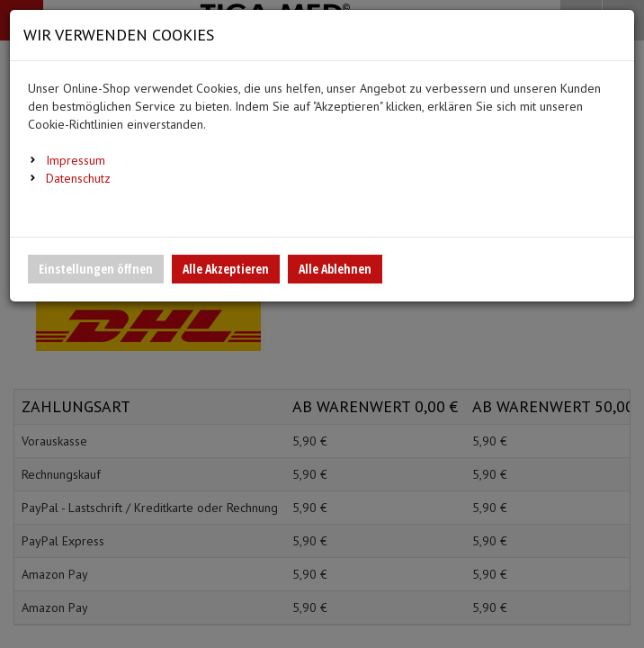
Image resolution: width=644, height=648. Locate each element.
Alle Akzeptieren (226, 269)
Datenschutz (78, 178)
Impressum (76, 160)
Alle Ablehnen (335, 269)
